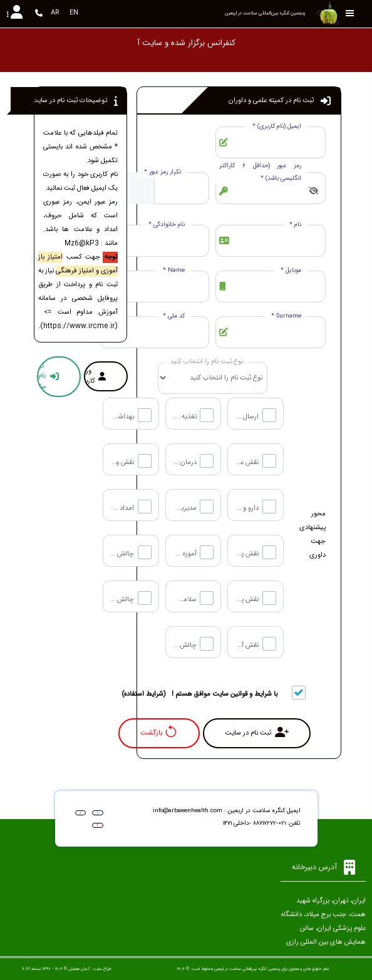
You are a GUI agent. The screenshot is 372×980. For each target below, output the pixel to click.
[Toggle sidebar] (350, 13)
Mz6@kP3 (82, 244)
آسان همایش (79, 969)
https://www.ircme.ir (79, 326)
